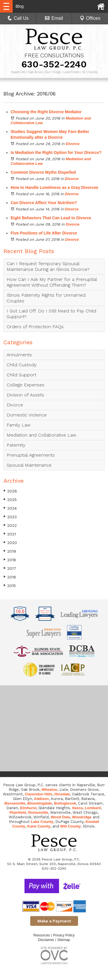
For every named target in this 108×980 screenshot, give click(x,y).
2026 (10, 491)
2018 (10, 560)
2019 (10, 551)
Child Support (21, 375)
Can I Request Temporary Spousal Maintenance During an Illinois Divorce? (48, 266)
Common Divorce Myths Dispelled (43, 172)
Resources (42, 935)
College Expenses (25, 385)
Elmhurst (28, 808)
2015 (10, 585)
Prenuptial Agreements (31, 455)
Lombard (93, 808)
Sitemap (64, 940)
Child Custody (22, 365)
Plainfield (18, 812)
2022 (10, 525)
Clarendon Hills (38, 794)
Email (54, 18)
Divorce (73, 144)
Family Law (19, 425)
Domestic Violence (27, 415)
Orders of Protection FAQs (35, 327)
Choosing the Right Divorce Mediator (46, 112)
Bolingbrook (65, 803)
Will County (70, 826)
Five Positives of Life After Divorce (44, 233)
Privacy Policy (64, 935)
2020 (10, 542)
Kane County (39, 826)
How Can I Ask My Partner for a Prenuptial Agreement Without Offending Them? (52, 282)
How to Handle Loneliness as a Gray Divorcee (54, 187)
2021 (10, 534)
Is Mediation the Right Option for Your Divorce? (56, 152)
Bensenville (15, 803)
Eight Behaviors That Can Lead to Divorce (51, 218)
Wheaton (49, 790)
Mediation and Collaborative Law (41, 435)
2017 (10, 568)
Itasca (77, 808)
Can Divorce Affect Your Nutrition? (44, 203)
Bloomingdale (40, 803)
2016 (10, 577)
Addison (41, 799)
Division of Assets (25, 395)
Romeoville (38, 812)
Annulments (19, 355)
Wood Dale (60, 817)
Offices (90, 18)
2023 (10, 517)
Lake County (42, 822)
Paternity (16, 445)
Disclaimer (46, 940)
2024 (10, 508)
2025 (10, 499)
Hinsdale (62, 794)
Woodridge (82, 817)
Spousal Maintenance (29, 465)
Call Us (18, 18)
